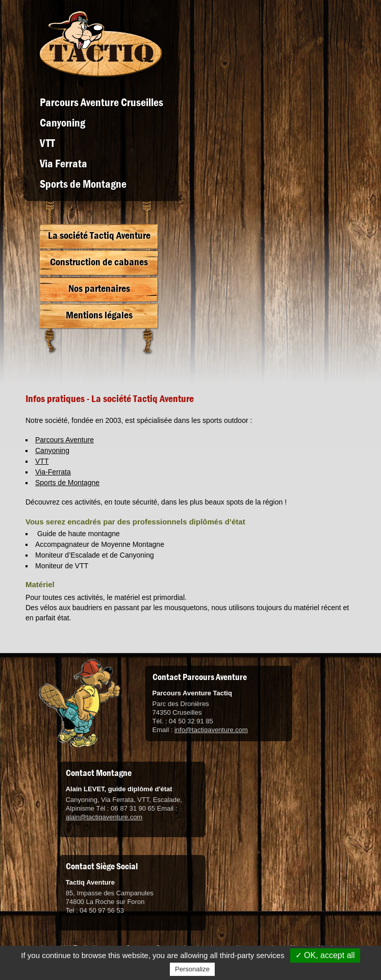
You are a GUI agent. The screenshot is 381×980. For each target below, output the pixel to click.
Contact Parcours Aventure (200, 677)
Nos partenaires (99, 288)
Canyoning (62, 123)
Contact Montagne (99, 773)
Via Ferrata (63, 164)
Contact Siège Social (102, 866)
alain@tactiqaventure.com (104, 817)
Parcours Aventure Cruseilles (101, 103)
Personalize (192, 969)
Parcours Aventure (65, 440)
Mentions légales (99, 315)
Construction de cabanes (99, 262)
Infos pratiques (55, 399)
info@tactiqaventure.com (211, 730)
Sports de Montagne (83, 184)
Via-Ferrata (53, 472)
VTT (47, 143)
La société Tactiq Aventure (99, 235)
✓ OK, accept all (325, 955)
